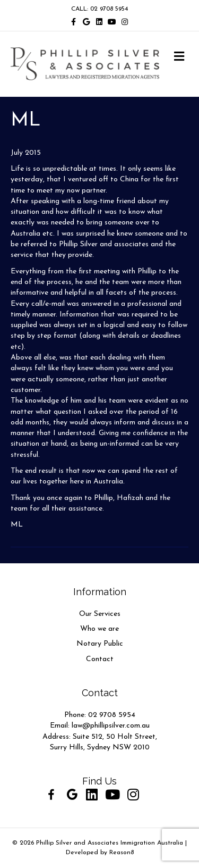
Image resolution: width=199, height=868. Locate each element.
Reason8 (122, 853)
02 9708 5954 (112, 715)
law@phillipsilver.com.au (111, 726)
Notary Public (100, 644)
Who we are (99, 629)
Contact (100, 659)
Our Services (100, 614)
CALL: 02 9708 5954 (99, 9)
